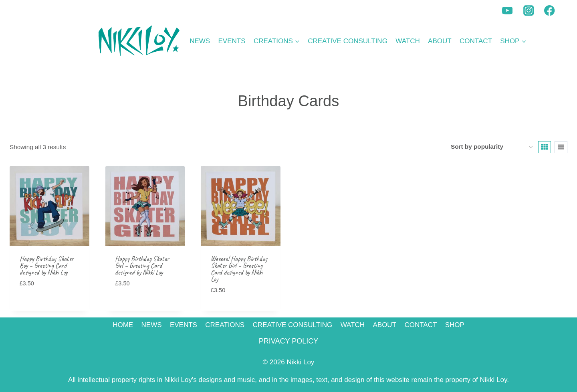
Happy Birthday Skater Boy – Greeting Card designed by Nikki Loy (47, 266)
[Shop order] (492, 147)
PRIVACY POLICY (288, 341)
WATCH (408, 41)
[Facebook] (550, 11)
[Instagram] (529, 11)
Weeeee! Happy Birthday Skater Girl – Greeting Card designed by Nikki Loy (239, 269)
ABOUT (440, 41)
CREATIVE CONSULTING (348, 41)
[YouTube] (507, 11)
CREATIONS (225, 325)
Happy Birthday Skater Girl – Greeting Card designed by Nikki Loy (142, 266)
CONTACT (476, 41)
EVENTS (232, 41)
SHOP (455, 325)
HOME (123, 325)
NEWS (200, 41)
